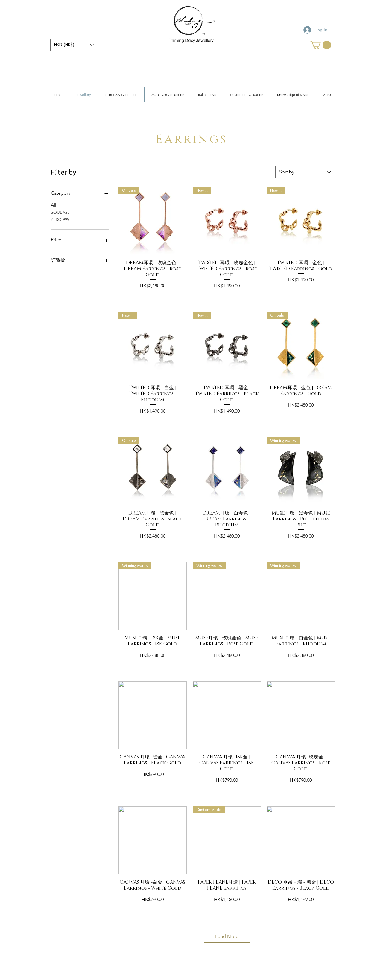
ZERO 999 (60, 219)
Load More (227, 936)
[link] (321, 45)
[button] (74, 45)
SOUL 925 (60, 212)
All (53, 205)
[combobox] (305, 172)
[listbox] (74, 45)
